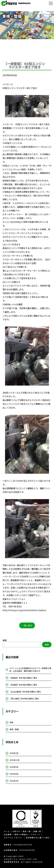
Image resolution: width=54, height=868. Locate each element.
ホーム (7, 831)
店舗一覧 (37, 831)
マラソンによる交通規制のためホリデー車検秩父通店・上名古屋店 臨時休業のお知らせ (30, 670)
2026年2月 (14, 753)
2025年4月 (14, 774)
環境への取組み (21, 835)
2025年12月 (15, 760)
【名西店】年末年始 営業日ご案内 (23, 685)
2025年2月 (14, 781)
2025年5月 (14, 767)
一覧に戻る (27, 625)
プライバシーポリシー (14, 838)
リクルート (36, 835)
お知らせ (16, 831)
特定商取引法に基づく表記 (38, 838)
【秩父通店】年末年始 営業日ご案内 (24, 699)
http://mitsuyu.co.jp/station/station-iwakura (24, 610)
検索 (5, 640)
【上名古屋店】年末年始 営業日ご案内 (25, 692)
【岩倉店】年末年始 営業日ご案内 (23, 678)
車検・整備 (14, 729)
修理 (11, 722)
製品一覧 (27, 831)
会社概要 (8, 835)
